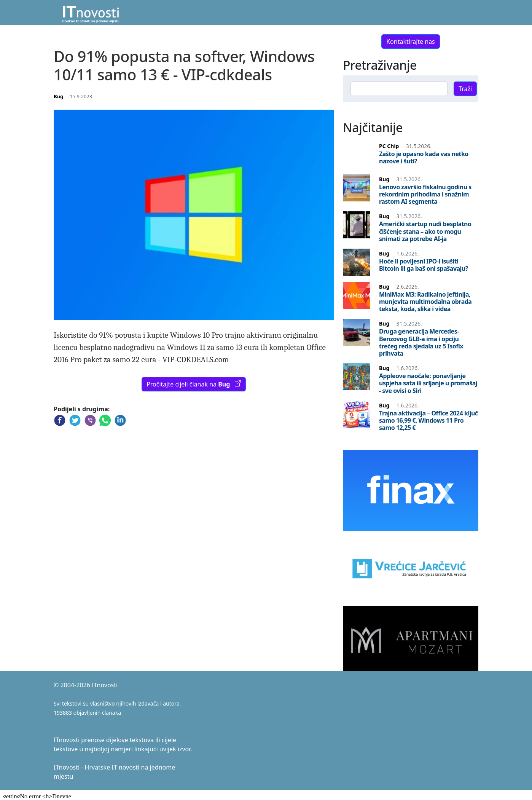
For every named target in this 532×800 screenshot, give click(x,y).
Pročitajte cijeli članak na (194, 384)
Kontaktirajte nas (411, 42)
